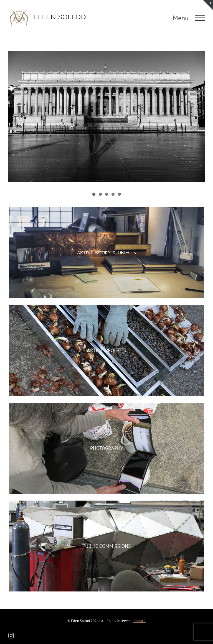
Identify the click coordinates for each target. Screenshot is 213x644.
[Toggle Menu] (200, 18)
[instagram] (11, 636)
